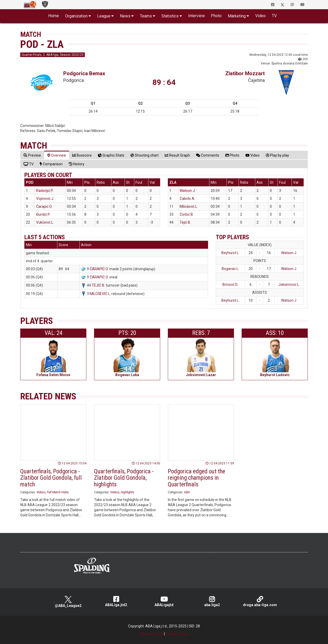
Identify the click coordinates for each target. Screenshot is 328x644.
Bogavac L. (230, 269)
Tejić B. (185, 222)
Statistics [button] (170, 16)
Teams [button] (146, 16)
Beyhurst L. (230, 253)
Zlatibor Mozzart (245, 73)
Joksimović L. (289, 285)
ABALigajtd (164, 601)
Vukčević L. (45, 222)
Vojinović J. (45, 199)
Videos (41, 492)
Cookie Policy (177, 634)
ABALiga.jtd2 (116, 601)
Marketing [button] (237, 16)
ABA (187, 492)
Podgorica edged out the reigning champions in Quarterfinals (197, 478)
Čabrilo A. (187, 199)
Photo (216, 16)
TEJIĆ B (98, 285)
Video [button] (260, 16)
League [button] (104, 16)
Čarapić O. (44, 206)
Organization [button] (76, 16)
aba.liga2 (212, 601)
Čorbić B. (187, 214)
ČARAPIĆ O (99, 269)
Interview (196, 16)
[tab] (32, 155)
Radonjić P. (45, 191)
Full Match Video (58, 492)
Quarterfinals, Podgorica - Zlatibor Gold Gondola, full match (51, 478)
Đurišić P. (43, 214)
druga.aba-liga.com (260, 601)
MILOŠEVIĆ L (100, 294)
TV (274, 16)
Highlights (127, 492)
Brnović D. (230, 285)
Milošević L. (189, 206)
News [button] (125, 16)
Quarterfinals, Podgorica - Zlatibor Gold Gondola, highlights (124, 478)
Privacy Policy (151, 634)
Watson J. (188, 191)
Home (54, 16)
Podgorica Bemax (84, 73)
